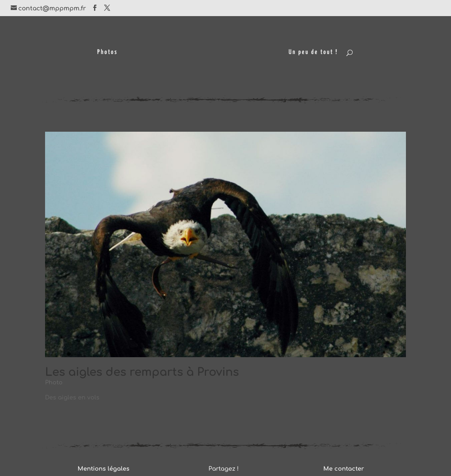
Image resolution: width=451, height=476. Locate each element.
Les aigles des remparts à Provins (142, 372)
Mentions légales (104, 469)
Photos (107, 53)
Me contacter (344, 469)
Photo (54, 383)
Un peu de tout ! (314, 53)
